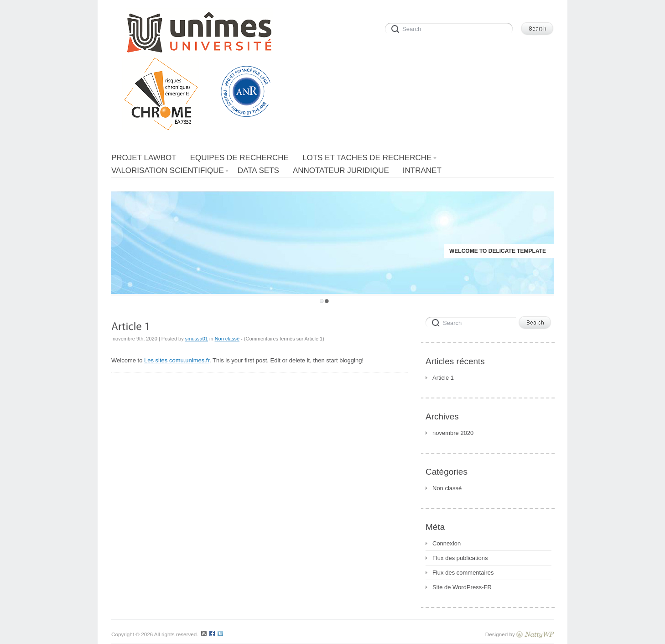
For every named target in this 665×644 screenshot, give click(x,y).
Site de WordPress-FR (462, 587)
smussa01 (197, 339)
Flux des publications (460, 558)
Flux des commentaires (463, 573)
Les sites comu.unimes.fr (177, 360)
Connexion (447, 543)
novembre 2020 (453, 433)
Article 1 (443, 378)
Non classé (227, 339)
